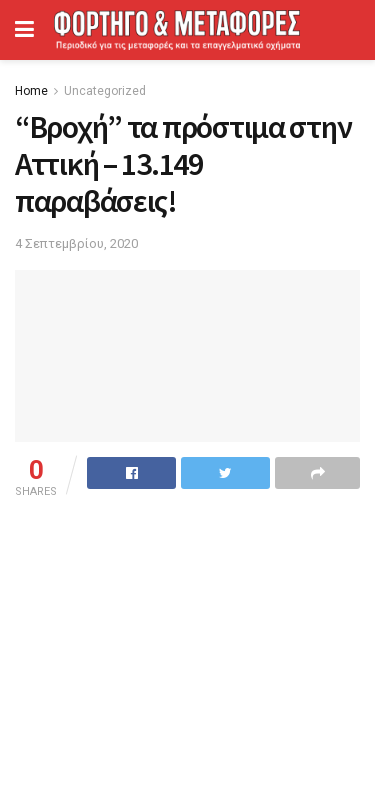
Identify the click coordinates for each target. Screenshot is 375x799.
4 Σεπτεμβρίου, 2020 (76, 243)
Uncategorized (105, 91)
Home (31, 91)
